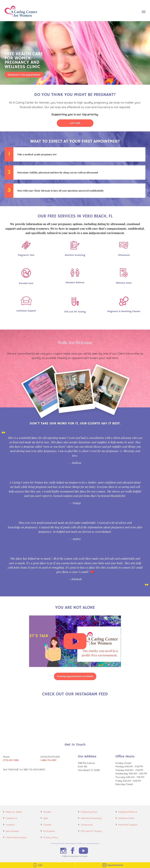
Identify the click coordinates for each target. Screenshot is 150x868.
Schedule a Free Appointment (24, 75)
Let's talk (75, 123)
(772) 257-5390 (11, 760)
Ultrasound (87, 825)
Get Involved (12, 831)
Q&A (46, 818)
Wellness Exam (126, 818)
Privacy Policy (51, 837)
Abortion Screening (91, 818)
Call (37, 865)
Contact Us (12, 818)
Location (10, 825)
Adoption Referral (128, 812)
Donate (47, 812)
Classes (47, 825)
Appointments (113, 865)
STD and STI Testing (91, 831)
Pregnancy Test (89, 812)
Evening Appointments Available (75, 676)
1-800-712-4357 (48, 760)
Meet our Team (14, 812)
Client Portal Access (16, 837)
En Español (49, 831)
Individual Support (128, 825)
